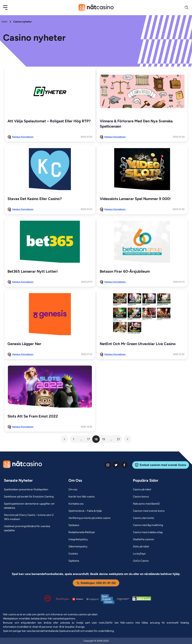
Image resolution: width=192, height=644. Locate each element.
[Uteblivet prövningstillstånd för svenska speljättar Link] (31, 528)
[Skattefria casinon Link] (144, 539)
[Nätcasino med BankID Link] (146, 504)
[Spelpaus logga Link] (78, 599)
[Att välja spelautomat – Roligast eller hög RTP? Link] (50, 91)
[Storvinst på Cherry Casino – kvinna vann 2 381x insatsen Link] (31, 517)
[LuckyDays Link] (139, 554)
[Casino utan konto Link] (144, 518)
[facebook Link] (124, 465)
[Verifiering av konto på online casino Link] (89, 518)
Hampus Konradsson (23, 137)
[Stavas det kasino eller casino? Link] (50, 169)
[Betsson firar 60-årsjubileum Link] (142, 242)
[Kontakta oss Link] (76, 504)
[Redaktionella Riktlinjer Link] (82, 532)
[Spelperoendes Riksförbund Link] (93, 599)
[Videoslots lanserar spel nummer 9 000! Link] (142, 169)
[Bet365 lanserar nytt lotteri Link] (50, 242)
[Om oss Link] (73, 490)
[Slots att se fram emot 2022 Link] (50, 387)
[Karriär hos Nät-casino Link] (82, 497)
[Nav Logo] (96, 8)
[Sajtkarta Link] (74, 561)
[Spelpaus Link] (74, 525)
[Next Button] (127, 439)
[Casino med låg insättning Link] (148, 525)
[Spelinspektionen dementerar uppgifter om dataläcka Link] (31, 506)
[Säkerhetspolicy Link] (78, 547)
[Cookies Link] (73, 554)
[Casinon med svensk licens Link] (149, 511)
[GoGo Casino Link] (141, 561)
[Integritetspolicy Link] (78, 539)
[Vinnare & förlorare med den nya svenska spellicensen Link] (142, 91)
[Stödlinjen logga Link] (63, 599)
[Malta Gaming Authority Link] (123, 599)
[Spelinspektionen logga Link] (108, 599)
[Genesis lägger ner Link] (50, 314)
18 (96, 439)
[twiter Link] (116, 465)
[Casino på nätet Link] (142, 490)
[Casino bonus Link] (141, 497)
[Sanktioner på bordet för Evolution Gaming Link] (29, 497)
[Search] (184, 8)
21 (118, 439)
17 (88, 439)
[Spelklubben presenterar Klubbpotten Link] (26, 490)
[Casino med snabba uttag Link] (148, 532)
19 (103, 439)
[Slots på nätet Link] (141, 547)
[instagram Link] (108, 465)
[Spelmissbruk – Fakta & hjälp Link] (85, 511)
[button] (8, 8)
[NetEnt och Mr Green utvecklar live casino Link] (142, 314)
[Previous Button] (64, 439)
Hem (4, 22)
